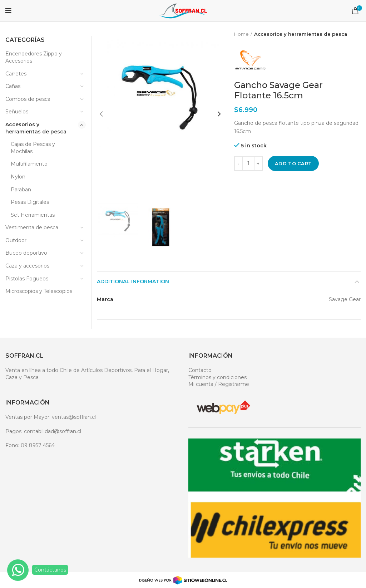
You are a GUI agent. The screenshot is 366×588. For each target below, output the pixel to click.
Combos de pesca (28, 99)
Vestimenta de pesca (32, 227)
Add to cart (293, 163)
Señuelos (17, 112)
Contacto (200, 370)
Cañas (13, 86)
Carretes (16, 74)
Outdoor (16, 240)
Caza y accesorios (27, 266)
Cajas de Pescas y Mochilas (33, 148)
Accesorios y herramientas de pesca (301, 34)
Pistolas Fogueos (27, 279)
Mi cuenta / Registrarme (219, 384)
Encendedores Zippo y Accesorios (34, 57)
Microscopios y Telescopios (39, 291)
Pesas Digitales (30, 202)
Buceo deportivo (26, 253)
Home (241, 34)
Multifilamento (29, 164)
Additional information (133, 281)
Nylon (18, 177)
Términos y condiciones (217, 377)
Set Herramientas (33, 215)
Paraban (21, 190)
